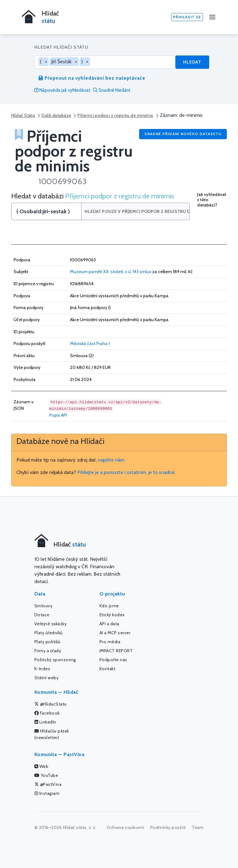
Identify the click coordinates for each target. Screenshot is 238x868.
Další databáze (56, 115)
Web (42, 766)
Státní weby (47, 678)
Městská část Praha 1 (90, 343)
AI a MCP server (115, 633)
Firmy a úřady (48, 651)
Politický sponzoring (55, 660)
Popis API (58, 415)
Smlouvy (44, 606)
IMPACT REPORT (116, 651)
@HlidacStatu (51, 704)
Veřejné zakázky (51, 624)
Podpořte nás (113, 660)
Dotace (42, 615)
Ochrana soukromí (125, 827)
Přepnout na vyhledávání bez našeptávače (92, 78)
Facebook (47, 713)
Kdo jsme (109, 606)
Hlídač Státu (23, 115)
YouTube (46, 775)
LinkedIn (45, 722)
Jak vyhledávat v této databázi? (212, 200)
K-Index (42, 669)
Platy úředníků (48, 633)
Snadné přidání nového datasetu (183, 134)
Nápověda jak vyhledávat (62, 90)
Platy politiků (47, 642)
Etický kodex (112, 615)
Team (198, 827)
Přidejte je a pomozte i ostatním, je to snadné (126, 472)
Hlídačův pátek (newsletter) (52, 734)
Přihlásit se (187, 17)
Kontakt (108, 669)
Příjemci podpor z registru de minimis (115, 115)
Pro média (110, 642)
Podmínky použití (168, 827)
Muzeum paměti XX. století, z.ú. (101, 272)
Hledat (192, 62)
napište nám (111, 460)
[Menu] (212, 17)
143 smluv (142, 272)
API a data (109, 624)
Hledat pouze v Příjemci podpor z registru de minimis (137, 211)
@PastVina (48, 784)
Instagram (47, 793)
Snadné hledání (112, 90)
